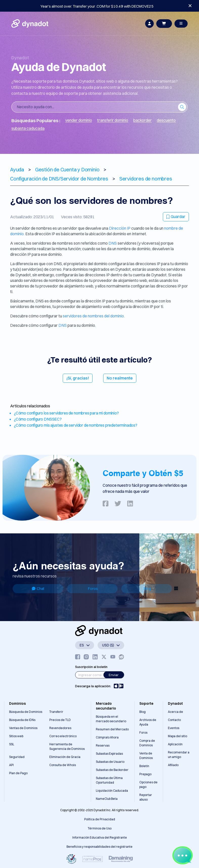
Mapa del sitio (178, 736)
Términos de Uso (100, 828)
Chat (38, 589)
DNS (113, 243)
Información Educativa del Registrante (100, 837)
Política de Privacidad (100, 819)
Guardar (176, 216)
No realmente (120, 378)
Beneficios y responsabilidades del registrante (99, 847)
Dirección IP (120, 228)
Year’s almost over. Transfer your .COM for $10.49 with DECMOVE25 (97, 6)
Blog (147, 589)
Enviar (114, 675)
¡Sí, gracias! (78, 378)
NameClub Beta (107, 799)
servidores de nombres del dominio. (94, 316)
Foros (93, 589)
